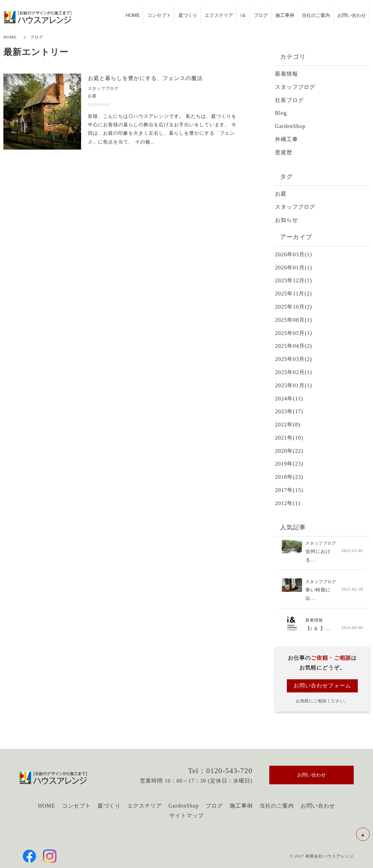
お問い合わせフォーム (322, 686)
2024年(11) (289, 399)
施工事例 (241, 806)
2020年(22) (289, 451)
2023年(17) (289, 411)
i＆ (243, 15)
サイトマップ (186, 816)
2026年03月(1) (294, 254)
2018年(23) (289, 477)
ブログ (214, 806)
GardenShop (290, 126)
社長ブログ (289, 100)
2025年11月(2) (293, 294)
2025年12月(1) (294, 280)
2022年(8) (288, 425)
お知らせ (287, 220)
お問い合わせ (318, 806)
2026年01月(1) (294, 268)
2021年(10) (289, 438)
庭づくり (109, 806)
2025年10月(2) (294, 307)
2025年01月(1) (294, 385)
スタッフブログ (295, 87)
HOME (10, 37)
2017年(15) (289, 490)
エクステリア (145, 806)
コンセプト (77, 806)
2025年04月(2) (294, 346)
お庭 (281, 194)
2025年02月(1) (294, 372)
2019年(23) (289, 464)
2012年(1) (288, 503)
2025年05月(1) (294, 333)
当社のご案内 (277, 806)
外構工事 (287, 139)
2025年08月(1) (294, 320)
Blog (281, 113)
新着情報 (287, 74)
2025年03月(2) (294, 359)
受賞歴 (284, 152)
